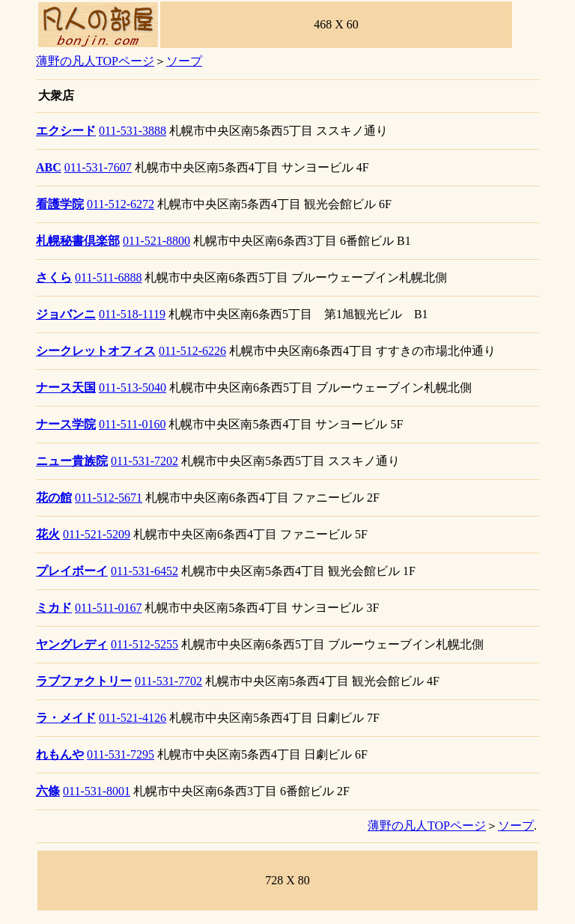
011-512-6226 (192, 351)
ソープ (184, 61)
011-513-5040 (133, 387)
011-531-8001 (97, 791)
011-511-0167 (108, 608)
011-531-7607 (98, 167)
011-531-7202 (144, 461)
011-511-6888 (108, 277)
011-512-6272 (121, 204)
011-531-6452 (144, 571)
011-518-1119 (132, 314)
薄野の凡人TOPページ (95, 61)
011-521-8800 (156, 241)
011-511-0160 (132, 424)
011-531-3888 (133, 131)
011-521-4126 (133, 718)
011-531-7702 (168, 681)
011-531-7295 (121, 754)
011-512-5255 (144, 644)
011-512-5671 (109, 498)
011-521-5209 (97, 534)
